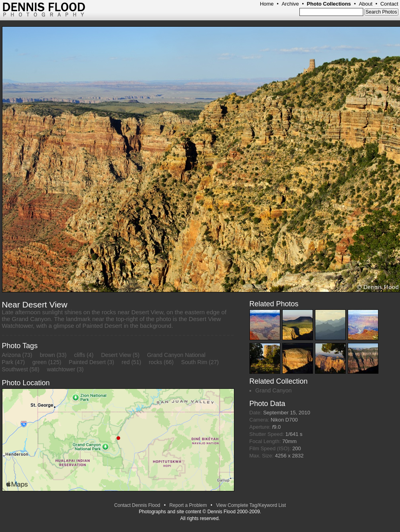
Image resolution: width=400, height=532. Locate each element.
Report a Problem (188, 505)
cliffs (79, 355)
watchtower (61, 369)
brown (48, 355)
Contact (389, 4)
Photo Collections (329, 4)
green (40, 362)
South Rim (194, 362)
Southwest (15, 369)
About (366, 4)
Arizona (11, 355)
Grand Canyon (274, 390)
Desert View (116, 355)
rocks (155, 362)
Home (267, 4)
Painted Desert (87, 362)
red (126, 362)
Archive (290, 4)
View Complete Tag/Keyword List (251, 505)
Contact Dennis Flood (137, 505)
